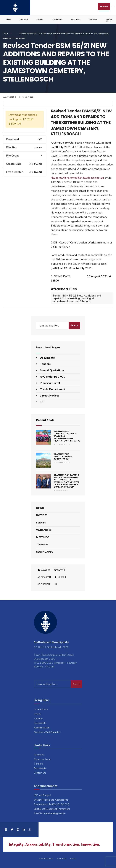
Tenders (45, 364)
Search (74, 325)
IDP (42, 402)
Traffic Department (53, 389)
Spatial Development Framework (52, 809)
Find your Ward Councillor (47, 732)
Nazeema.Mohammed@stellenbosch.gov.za (77, 178)
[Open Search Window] (56, 584)
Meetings (76, 19)
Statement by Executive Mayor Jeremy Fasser (63, 456)
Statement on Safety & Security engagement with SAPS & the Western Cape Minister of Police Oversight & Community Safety (67, 481)
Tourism (93, 19)
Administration (42, 728)
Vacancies (57, 19)
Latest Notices (50, 395)
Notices (24, 19)
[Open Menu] (113, 7)
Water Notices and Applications (51, 800)
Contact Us (40, 773)
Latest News (41, 709)
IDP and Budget (42, 795)
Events (40, 19)
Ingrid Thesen (28, 97)
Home (6, 34)
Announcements (46, 859)
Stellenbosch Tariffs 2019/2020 (52, 804)
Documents (47, 357)
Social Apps (109, 20)
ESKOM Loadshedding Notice (50, 813)
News (8, 19)
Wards (73, 859)
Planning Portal (50, 383)
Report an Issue (42, 759)
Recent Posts (45, 420)
